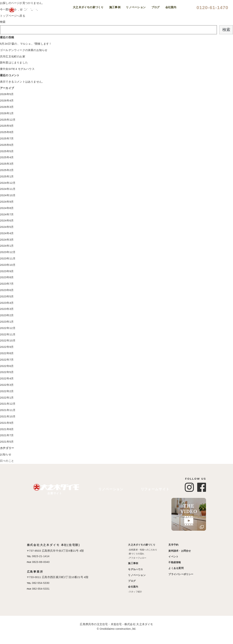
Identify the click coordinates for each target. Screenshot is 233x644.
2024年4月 (7, 233)
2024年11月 (8, 189)
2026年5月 (7, 94)
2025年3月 (7, 164)
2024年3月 (7, 240)
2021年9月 (7, 423)
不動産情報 (175, 562)
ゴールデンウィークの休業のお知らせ (24, 50)
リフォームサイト (157, 489)
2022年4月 (7, 379)
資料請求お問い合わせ (221, 45)
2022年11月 (8, 334)
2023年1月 (7, 322)
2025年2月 (7, 170)
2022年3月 (7, 385)
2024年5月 (7, 227)
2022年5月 (7, 372)
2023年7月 (7, 284)
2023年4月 (7, 303)
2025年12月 (8, 120)
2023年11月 (8, 259)
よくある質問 (176, 568)
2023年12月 (8, 252)
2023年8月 (7, 277)
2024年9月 (7, 202)
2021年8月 (7, 429)
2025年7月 (7, 139)
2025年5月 (7, 151)
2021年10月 (8, 416)
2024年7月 (7, 214)
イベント (173, 557)
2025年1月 (7, 176)
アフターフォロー (138, 558)
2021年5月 (7, 442)
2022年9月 (7, 347)
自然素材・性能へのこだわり (143, 550)
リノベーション (111, 489)
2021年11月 (8, 410)
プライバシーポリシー (181, 574)
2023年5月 (7, 296)
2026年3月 (7, 107)
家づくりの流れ (137, 554)
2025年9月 (7, 126)
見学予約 (173, 545)
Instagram (221, 103)
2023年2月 (7, 315)
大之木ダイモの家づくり (142, 545)
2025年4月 (7, 157)
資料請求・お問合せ (180, 551)
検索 (3, 22)
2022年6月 (7, 366)
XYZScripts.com (142, 640)
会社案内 (133, 587)
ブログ (132, 581)
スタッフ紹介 (135, 592)
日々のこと (7, 461)
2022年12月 (8, 328)
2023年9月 (7, 271)
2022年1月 (7, 398)
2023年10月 (8, 265)
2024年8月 (7, 208)
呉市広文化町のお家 (13, 57)
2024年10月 (8, 195)
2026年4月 (7, 101)
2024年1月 (7, 246)
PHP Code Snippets (93, 640)
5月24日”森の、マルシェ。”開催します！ (25, 44)
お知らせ (6, 454)
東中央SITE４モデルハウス (17, 69)
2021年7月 (7, 435)
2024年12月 (8, 183)
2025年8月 (7, 132)
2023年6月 (7, 290)
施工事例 (133, 563)
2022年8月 (7, 353)
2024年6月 (7, 221)
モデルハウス (136, 569)
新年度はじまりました (14, 63)
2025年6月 (7, 145)
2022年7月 (7, 360)
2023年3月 (7, 309)
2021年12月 (8, 404)
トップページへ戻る (13, 16)
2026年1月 (7, 113)
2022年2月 (7, 391)
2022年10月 (8, 341)
